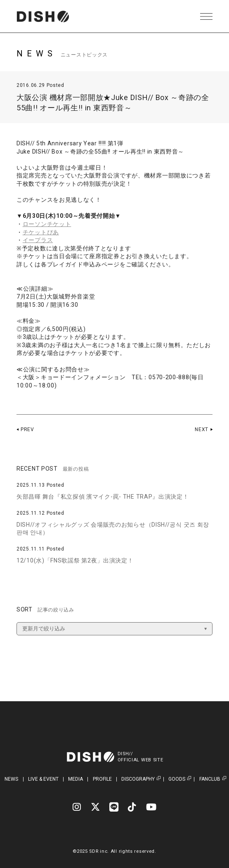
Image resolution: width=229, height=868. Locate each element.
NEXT (202, 429)
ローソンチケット (47, 224)
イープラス (38, 240)
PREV (27, 429)
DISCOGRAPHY (138, 779)
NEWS (11, 779)
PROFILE (102, 779)
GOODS (177, 779)
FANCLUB (210, 779)
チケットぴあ (41, 232)
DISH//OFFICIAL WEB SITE (140, 757)
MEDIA (76, 779)
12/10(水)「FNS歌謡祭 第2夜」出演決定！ (75, 560)
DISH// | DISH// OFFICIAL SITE (43, 16)
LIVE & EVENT (43, 779)
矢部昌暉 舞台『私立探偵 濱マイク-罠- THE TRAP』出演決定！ (103, 497)
